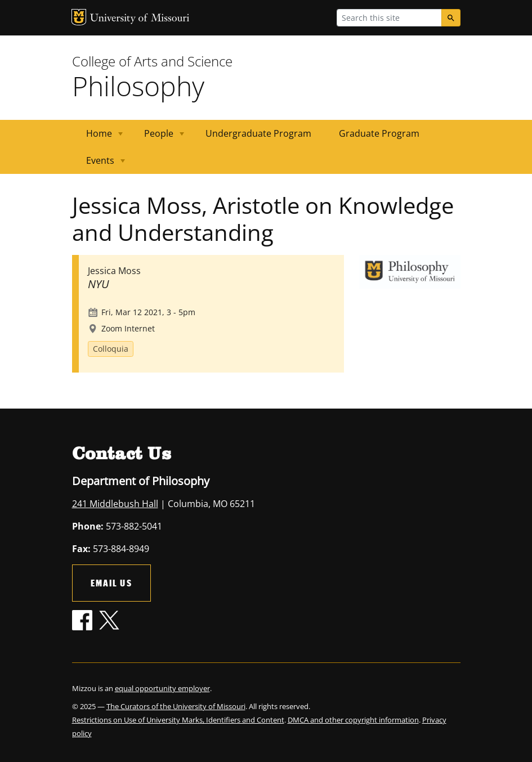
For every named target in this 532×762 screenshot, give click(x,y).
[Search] (451, 18)
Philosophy (138, 86)
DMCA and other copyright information (353, 720)
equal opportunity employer (162, 688)
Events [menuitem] (99, 164)
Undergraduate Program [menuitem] (258, 133)
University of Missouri (140, 19)
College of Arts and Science (152, 61)
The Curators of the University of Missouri (176, 706)
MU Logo (79, 17)
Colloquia (111, 349)
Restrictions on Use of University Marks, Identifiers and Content (178, 720)
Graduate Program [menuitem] (379, 133)
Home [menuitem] (98, 137)
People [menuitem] (157, 137)
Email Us (111, 583)
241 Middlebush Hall (115, 504)
